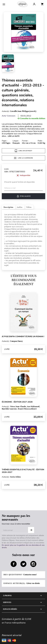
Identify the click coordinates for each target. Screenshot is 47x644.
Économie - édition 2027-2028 (17, 402)
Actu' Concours (9, 116)
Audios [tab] (20, 207)
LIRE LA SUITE (14, 136)
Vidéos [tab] (29, 207)
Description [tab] (8, 207)
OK (31, 530)
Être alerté (23, 196)
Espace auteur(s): (22, 583)
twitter (23, 564)
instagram (33, 564)
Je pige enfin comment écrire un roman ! (23, 337)
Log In (34, 4)
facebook (14, 564)
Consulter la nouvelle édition (31, 118)
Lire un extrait (23, 151)
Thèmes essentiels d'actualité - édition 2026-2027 (23, 471)
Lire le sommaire (23, 158)
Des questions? (20, 575)
